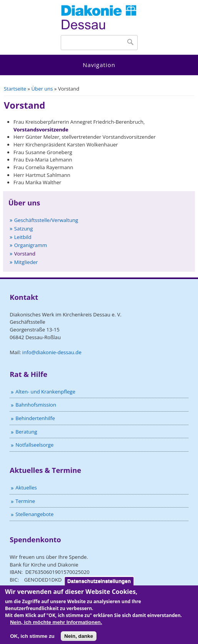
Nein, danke (79, 639)
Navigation (99, 65)
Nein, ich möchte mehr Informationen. (56, 625)
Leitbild (23, 237)
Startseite (15, 89)
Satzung (24, 229)
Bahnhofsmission (36, 405)
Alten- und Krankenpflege (45, 392)
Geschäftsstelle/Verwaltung (46, 220)
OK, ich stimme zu (32, 639)
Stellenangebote (34, 514)
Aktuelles (26, 488)
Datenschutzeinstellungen (99, 584)
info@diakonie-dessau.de (52, 352)
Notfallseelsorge (34, 445)
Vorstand (25, 254)
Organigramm (31, 245)
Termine (25, 501)
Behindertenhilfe (35, 418)
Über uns (42, 89)
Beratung (26, 432)
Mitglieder (26, 262)
